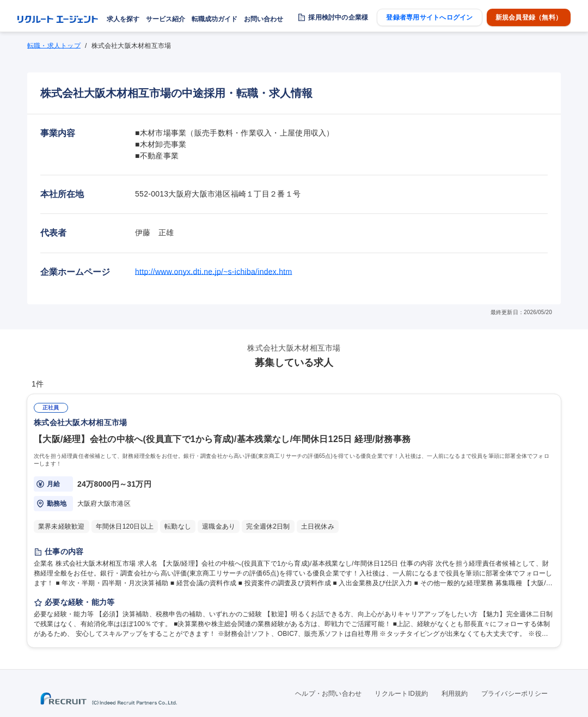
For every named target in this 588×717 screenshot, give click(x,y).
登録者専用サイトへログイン (429, 17)
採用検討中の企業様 (338, 17)
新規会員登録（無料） (529, 17)
